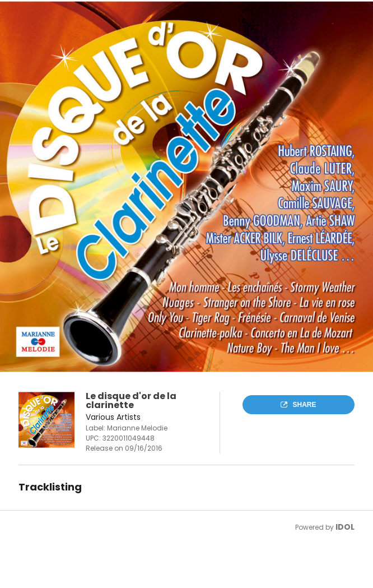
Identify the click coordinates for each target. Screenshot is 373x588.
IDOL (345, 527)
